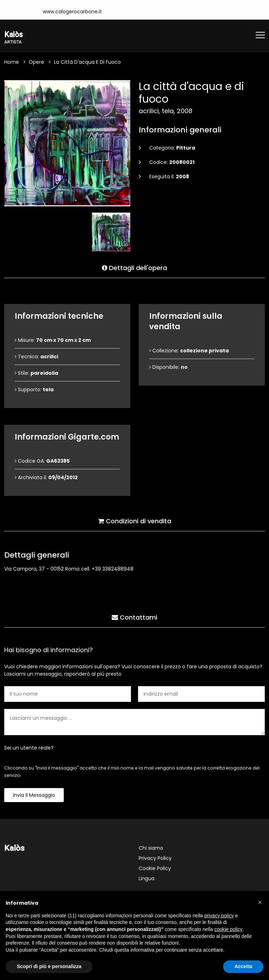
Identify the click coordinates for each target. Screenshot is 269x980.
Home (12, 63)
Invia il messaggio (34, 796)
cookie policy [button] (228, 929)
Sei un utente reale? (29, 748)
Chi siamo (151, 849)
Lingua (147, 879)
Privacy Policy (155, 859)
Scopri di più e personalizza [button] (49, 966)
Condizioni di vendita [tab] (135, 520)
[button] (260, 902)
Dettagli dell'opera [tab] (134, 267)
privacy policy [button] (219, 916)
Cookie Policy (155, 869)
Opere (36, 63)
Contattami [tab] (134, 616)
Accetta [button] (243, 966)
